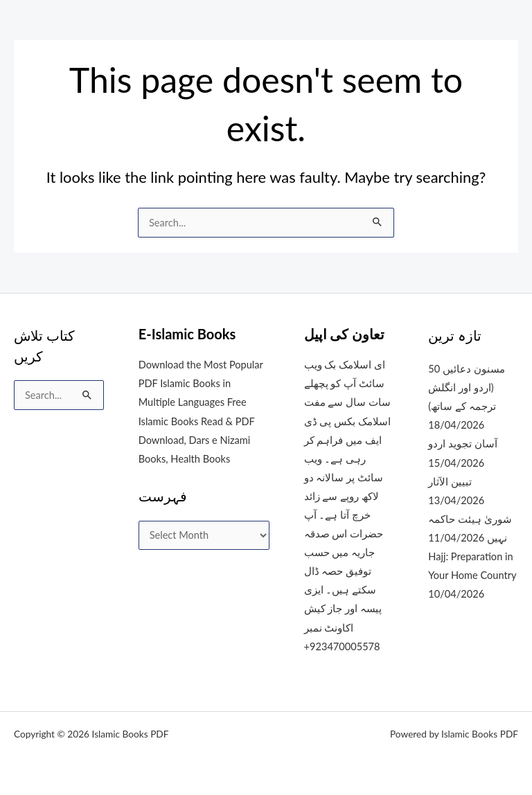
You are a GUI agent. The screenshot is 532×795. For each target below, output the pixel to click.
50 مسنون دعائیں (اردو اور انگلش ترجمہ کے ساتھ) (466, 387)
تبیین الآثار (450, 482)
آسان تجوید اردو (462, 444)
